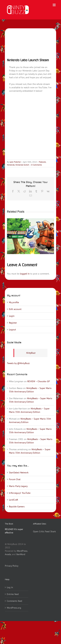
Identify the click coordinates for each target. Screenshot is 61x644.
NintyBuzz (31, 353)
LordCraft (14, 500)
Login (12, 316)
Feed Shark (50, 531)
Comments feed (14, 601)
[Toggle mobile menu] (54, 5)
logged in (25, 274)
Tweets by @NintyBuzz (18, 363)
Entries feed (13, 594)
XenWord (21, 554)
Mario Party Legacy (18, 486)
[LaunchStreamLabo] (30, 42)
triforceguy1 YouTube (20, 493)
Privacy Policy (12, 566)
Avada (8, 554)
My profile (14, 302)
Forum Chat (15, 479)
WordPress (22, 551)
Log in (10, 587)
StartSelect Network (19, 473)
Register (13, 323)
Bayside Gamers (17, 507)
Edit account (15, 309)
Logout (12, 330)
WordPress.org (14, 608)
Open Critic (39, 531)
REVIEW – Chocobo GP (39, 381)
